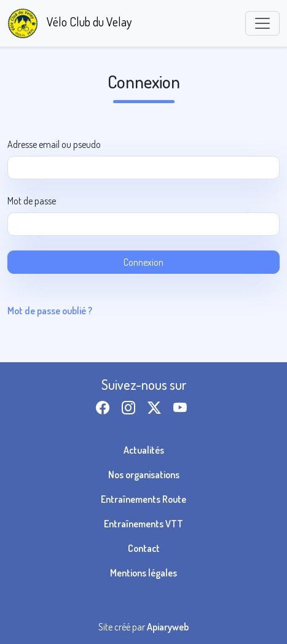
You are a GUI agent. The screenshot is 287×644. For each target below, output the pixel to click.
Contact (144, 548)
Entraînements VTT (143, 524)
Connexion (143, 262)
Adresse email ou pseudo (54, 144)
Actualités (144, 450)
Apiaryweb (168, 627)
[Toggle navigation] (262, 23)
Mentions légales (143, 573)
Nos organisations (144, 475)
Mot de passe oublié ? (50, 311)
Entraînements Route (143, 499)
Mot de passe (32, 201)
